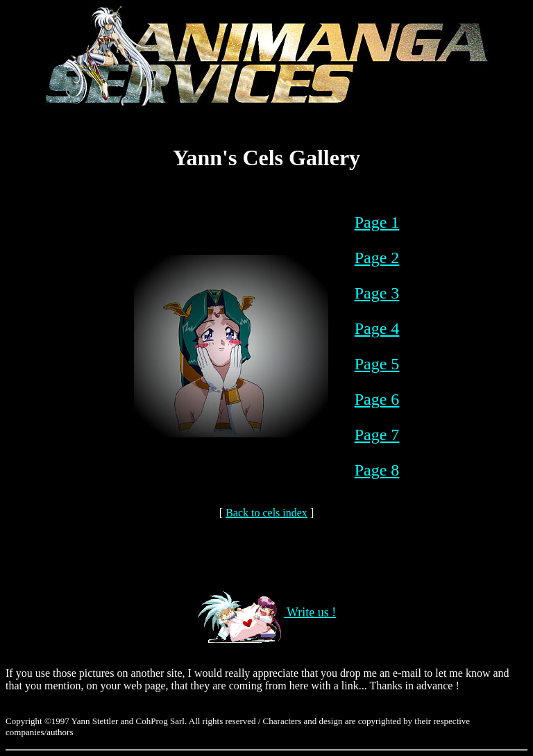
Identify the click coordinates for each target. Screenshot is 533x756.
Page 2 (377, 258)
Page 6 (377, 399)
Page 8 (377, 470)
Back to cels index (266, 513)
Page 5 (377, 364)
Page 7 (377, 435)
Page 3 (377, 293)
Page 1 (377, 222)
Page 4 (377, 328)
